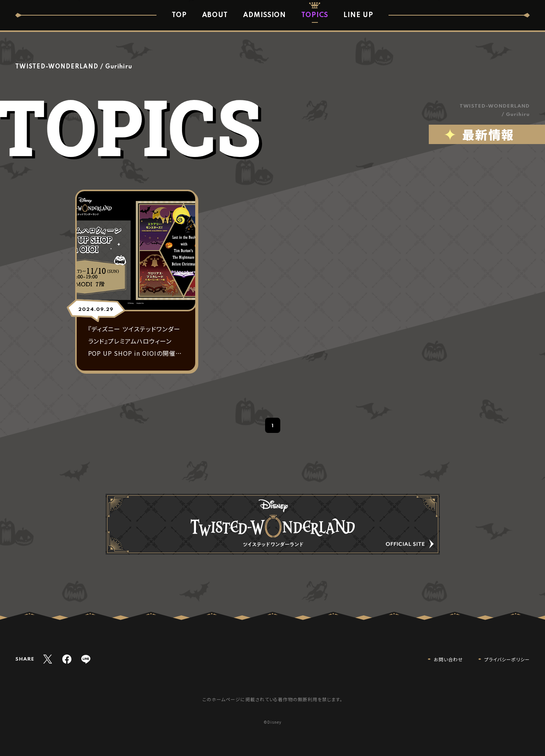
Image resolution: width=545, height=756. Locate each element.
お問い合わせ (448, 659)
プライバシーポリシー (507, 659)
